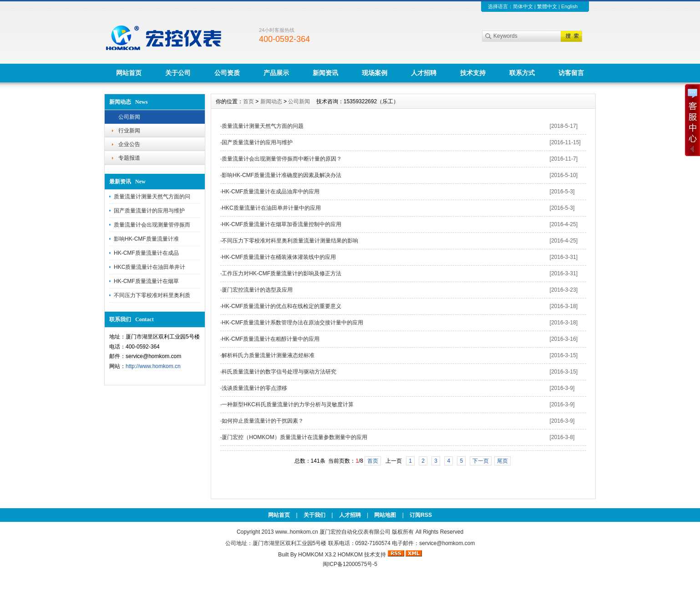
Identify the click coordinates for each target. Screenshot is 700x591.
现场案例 (375, 73)
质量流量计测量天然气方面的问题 (263, 126)
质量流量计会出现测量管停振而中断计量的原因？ (282, 159)
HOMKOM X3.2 (317, 555)
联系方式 (522, 73)
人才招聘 (424, 73)
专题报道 (129, 158)
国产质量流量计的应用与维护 (149, 211)
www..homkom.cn (297, 532)
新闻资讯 (325, 73)
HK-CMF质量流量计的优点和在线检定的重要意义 (282, 306)
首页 (249, 101)
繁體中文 (547, 6)
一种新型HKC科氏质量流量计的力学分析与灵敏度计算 (287, 404)
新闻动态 (271, 101)
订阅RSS (421, 515)
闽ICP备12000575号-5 (350, 564)
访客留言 (571, 73)
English (569, 6)
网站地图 (385, 515)
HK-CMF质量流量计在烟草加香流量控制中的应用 (282, 224)
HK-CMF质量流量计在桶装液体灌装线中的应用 (279, 257)
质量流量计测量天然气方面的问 (152, 197)
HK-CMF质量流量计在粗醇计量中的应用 (271, 339)
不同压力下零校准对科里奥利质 (152, 295)
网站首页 (129, 73)
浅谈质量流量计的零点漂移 (254, 388)
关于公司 (178, 73)
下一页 (481, 461)
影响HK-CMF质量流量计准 (146, 239)
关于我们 (314, 515)
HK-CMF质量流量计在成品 (146, 253)
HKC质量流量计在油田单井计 (150, 267)
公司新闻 (129, 117)
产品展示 (276, 73)
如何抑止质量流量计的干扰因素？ (263, 421)
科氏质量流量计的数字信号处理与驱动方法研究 (279, 372)
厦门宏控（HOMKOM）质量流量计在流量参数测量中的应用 (294, 437)
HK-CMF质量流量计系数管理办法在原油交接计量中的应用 (292, 323)
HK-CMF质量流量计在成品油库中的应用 (271, 192)
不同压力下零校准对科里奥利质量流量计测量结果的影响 (290, 241)
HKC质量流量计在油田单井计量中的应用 (271, 208)
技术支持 (473, 73)
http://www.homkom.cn (153, 366)
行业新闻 (129, 131)
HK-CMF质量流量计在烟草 (146, 281)
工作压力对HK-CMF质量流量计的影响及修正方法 (282, 273)
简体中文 (523, 6)
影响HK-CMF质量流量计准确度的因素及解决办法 (282, 175)
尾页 (502, 461)
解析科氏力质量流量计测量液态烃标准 (268, 355)
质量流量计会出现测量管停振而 (152, 225)
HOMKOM (350, 555)
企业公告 (129, 144)
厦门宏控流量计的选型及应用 (257, 290)
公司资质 (227, 73)
